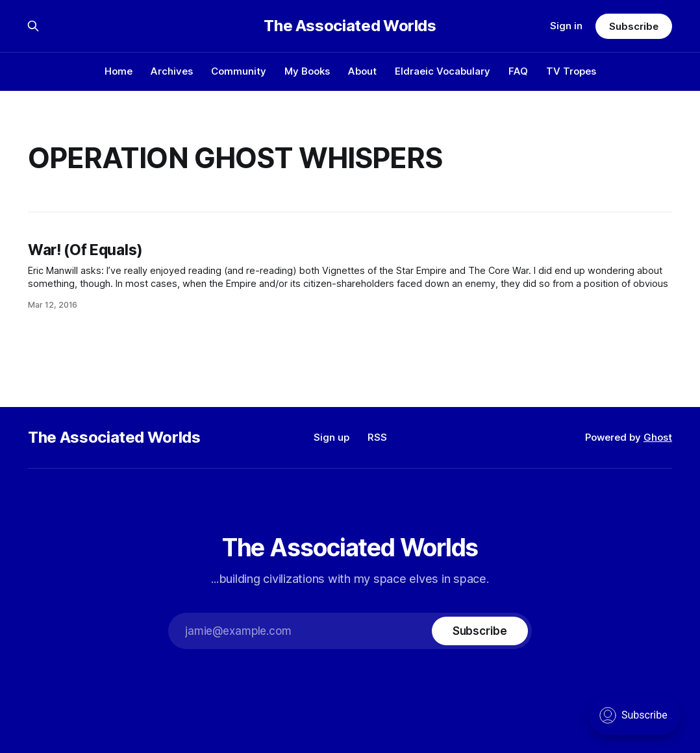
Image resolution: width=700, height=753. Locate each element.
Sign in (566, 26)
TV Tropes (571, 71)
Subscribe (633, 26)
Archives (172, 71)
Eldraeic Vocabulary (443, 71)
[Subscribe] (480, 631)
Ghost (658, 437)
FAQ (518, 71)
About (362, 71)
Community (239, 71)
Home (119, 71)
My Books (307, 71)
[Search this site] (33, 26)
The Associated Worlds (350, 26)
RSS (377, 437)
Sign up (331, 437)
